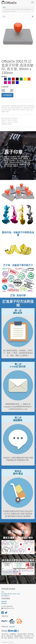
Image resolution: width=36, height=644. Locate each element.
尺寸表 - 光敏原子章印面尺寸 (18, 265)
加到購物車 (7, 95)
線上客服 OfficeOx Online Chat (11, 594)
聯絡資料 (4, 602)
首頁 (3, 592)
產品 (4, 7)
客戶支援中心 (5, 596)
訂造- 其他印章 (18, 295)
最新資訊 (4, 603)
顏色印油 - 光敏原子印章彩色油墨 (18, 234)
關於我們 (12, 627)
